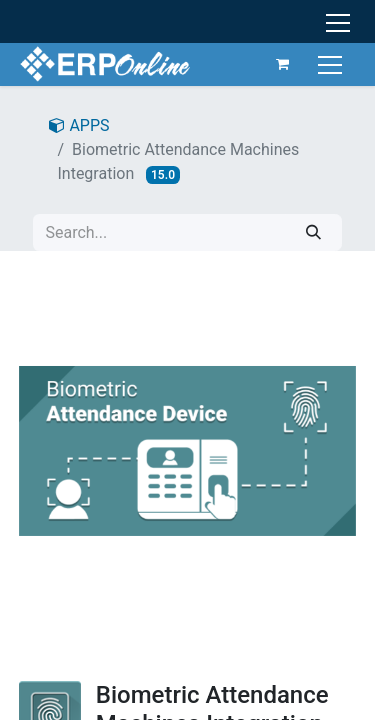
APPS (79, 125)
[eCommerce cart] (283, 64)
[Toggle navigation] (332, 63)
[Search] (313, 232)
